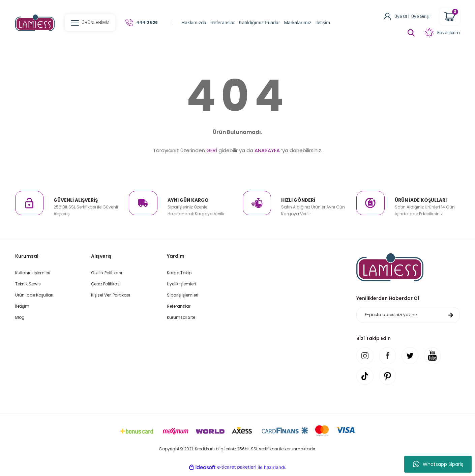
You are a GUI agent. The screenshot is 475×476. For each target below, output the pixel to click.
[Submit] (451, 315)
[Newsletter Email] (408, 315)
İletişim (22, 306)
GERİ (212, 150)
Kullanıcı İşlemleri (33, 273)
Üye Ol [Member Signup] (401, 16)
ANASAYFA (267, 150)
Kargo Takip (179, 273)
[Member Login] (387, 16)
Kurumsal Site (181, 317)
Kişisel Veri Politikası (111, 295)
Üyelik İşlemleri (181, 284)
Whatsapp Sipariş (438, 464)
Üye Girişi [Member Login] (420, 16)
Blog (20, 317)
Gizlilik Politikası (107, 273)
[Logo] (35, 22)
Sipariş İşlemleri (183, 295)
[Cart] (450, 17)
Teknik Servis (28, 284)
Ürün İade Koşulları (34, 295)
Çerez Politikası (106, 284)
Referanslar (179, 306)
